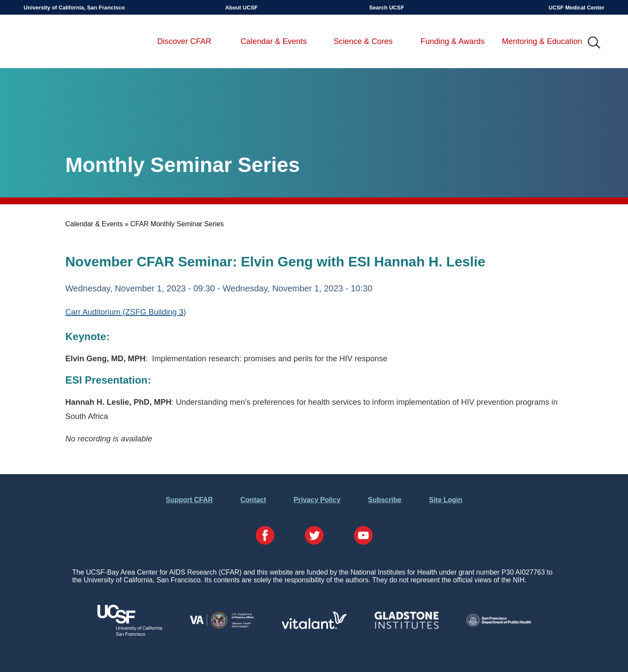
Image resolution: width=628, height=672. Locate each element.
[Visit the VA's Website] (222, 627)
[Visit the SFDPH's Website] (499, 624)
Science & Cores (363, 41)
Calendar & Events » (97, 224)
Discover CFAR (184, 41)
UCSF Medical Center (576, 8)
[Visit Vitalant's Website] (314, 627)
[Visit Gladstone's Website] (406, 627)
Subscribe (385, 500)
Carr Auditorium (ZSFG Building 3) (126, 312)
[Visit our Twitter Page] (314, 536)
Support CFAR (189, 500)
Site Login (445, 500)
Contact (253, 500)
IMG (594, 43)
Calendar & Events (273, 41)
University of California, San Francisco (74, 8)
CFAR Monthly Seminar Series (177, 224)
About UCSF (241, 8)
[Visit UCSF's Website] (130, 633)
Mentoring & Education (542, 41)
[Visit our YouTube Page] (363, 536)
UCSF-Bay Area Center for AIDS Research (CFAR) (69, 43)
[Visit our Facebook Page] (265, 536)
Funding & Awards (453, 41)
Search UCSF (386, 8)
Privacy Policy (317, 500)
